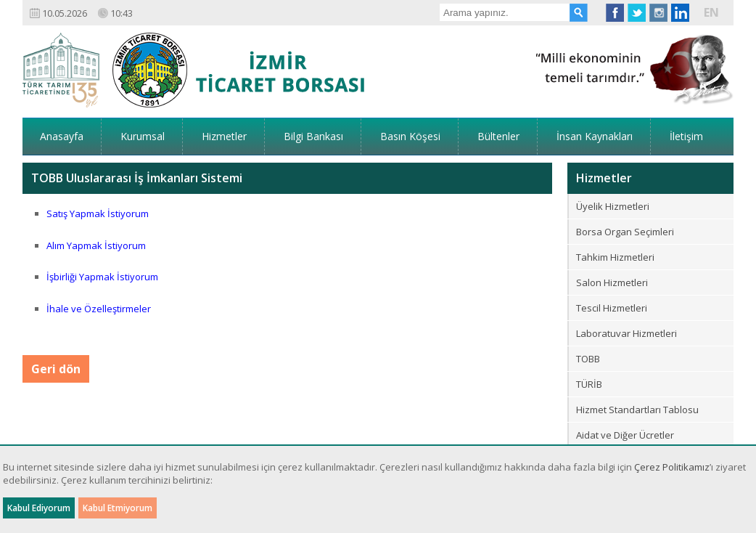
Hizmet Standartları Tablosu (637, 410)
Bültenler (498, 136)
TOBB (588, 359)
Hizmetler (224, 136)
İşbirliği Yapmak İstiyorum (102, 277)
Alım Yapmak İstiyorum (96, 245)
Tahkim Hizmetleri (615, 257)
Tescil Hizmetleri (612, 308)
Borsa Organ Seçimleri (625, 232)
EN (711, 12)
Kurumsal (143, 136)
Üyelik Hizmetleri (613, 206)
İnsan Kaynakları (595, 136)
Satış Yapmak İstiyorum (98, 213)
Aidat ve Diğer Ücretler (625, 435)
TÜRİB (589, 384)
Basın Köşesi (410, 136)
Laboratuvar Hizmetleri (626, 333)
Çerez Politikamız (672, 467)
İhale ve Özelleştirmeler (99, 309)
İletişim (686, 136)
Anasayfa (62, 136)
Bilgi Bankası (313, 136)
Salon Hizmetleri (612, 282)
